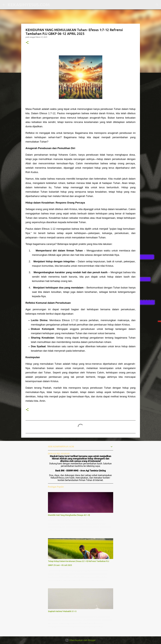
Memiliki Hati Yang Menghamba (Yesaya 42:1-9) (69, 515)
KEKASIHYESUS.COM (29, 5)
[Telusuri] (53, 5)
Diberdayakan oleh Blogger (80, 640)
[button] (27, 43)
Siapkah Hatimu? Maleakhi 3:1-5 (62, 611)
